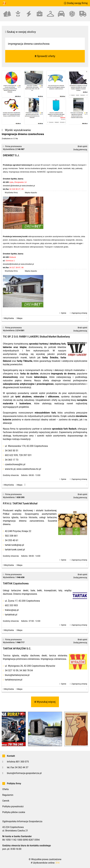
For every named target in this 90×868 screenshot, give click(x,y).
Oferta (5, 789)
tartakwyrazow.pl (14, 680)
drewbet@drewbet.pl (11, 264)
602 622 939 (11, 455)
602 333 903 (11, 605)
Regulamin (8, 795)
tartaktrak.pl (11, 615)
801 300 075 (22, 762)
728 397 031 (25, 455)
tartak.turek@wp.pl (14, 545)
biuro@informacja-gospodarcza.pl (24, 773)
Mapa (19, 318)
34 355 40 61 (12, 540)
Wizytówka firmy (11, 193)
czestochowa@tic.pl (15, 464)
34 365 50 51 (12, 451)
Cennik (6, 801)
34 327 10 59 (12, 670)
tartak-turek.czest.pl (15, 550)
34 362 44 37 (22, 767)
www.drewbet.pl (28, 186)
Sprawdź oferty (45, 56)
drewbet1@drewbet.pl (12, 186)
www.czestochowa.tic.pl (29, 469)
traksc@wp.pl (12, 610)
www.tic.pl (10, 469)
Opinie (64, 313)
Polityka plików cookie (14, 812)
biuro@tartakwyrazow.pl (17, 675)
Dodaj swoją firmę (76, 3)
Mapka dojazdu (31, 193)
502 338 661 (11, 536)
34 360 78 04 (26, 670)
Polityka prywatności (13, 806)
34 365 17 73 (12, 460)
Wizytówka (8, 318)
